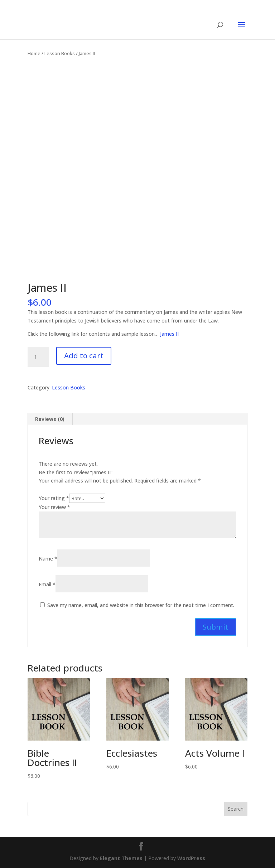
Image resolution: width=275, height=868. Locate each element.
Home (34, 53)
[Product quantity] (38, 357)
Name (48, 559)
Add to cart (84, 356)
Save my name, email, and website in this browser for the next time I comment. (141, 605)
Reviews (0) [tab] (50, 419)
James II (169, 334)
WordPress (191, 858)
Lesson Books (60, 53)
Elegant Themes (121, 858)
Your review (54, 507)
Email (47, 584)
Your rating (54, 498)
